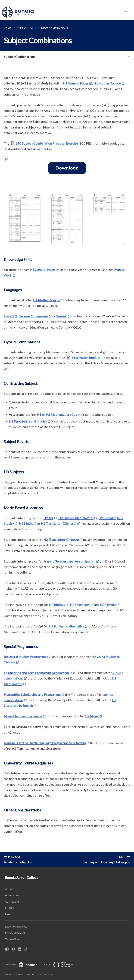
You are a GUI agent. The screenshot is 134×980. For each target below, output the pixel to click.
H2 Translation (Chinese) (59, 523)
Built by (61, 964)
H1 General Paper (76, 83)
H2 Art (48, 518)
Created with (23, 964)
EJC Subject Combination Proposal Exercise (47, 143)
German (24, 316)
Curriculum (12, 901)
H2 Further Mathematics (76, 518)
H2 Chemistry (80, 605)
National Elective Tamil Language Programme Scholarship (45, 743)
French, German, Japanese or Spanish (69, 561)
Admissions (12, 895)
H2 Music (26, 523)
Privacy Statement (15, 933)
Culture (10, 908)
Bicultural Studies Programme (25, 657)
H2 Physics (108, 605)
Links (8, 914)
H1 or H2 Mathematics (53, 414)
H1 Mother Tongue (107, 83)
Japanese (41, 316)
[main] (67, 444)
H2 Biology (57, 605)
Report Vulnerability (16, 926)
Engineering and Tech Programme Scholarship (36, 673)
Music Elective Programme (23, 716)
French (9, 316)
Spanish (62, 316)
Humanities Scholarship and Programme (32, 694)
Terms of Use (12, 939)
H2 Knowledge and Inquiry (28, 421)
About (9, 889)
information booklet (86, 358)
